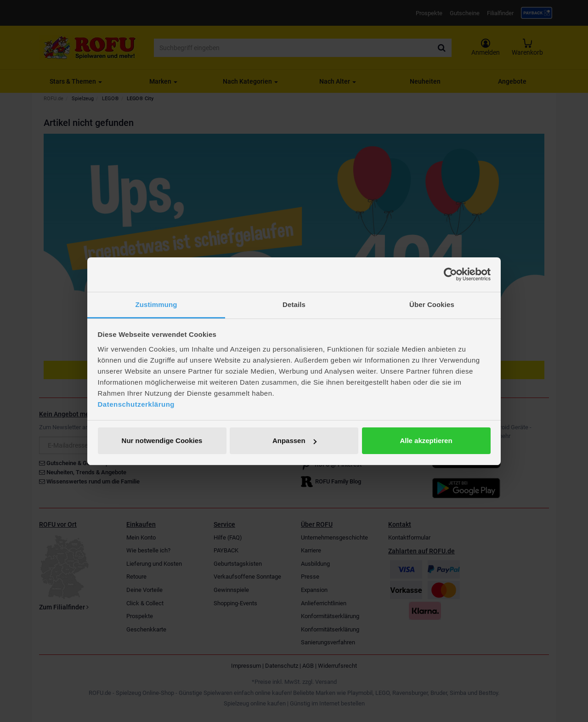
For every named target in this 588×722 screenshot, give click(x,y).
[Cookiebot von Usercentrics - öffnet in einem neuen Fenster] (450, 274)
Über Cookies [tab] (432, 304)
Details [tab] (294, 304)
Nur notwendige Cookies (162, 441)
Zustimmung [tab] (156, 304)
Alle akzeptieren (426, 441)
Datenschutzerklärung (136, 404)
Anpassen (294, 441)
